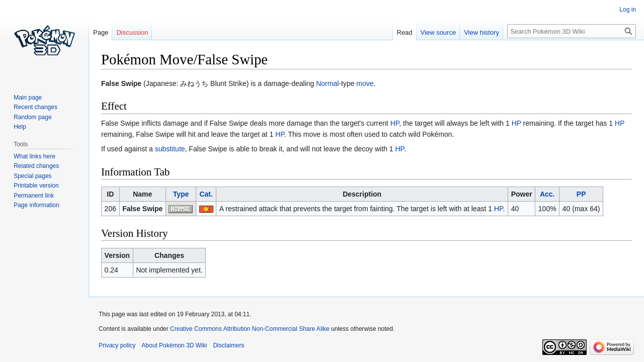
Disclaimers (228, 345)
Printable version (36, 186)
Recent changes (35, 107)
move (365, 83)
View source (438, 32)
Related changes (36, 166)
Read (405, 32)
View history (481, 32)
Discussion (132, 32)
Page (101, 32)
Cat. (206, 194)
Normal (327, 83)
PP (581, 194)
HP (395, 123)
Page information (36, 205)
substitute (170, 149)
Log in (628, 10)
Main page (28, 98)
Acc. (547, 194)
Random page (32, 117)
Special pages (32, 176)
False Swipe (142, 209)
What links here (34, 156)
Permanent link (34, 196)
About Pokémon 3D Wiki (174, 345)
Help (20, 127)
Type (181, 194)
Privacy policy (117, 345)
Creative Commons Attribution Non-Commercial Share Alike (250, 329)
